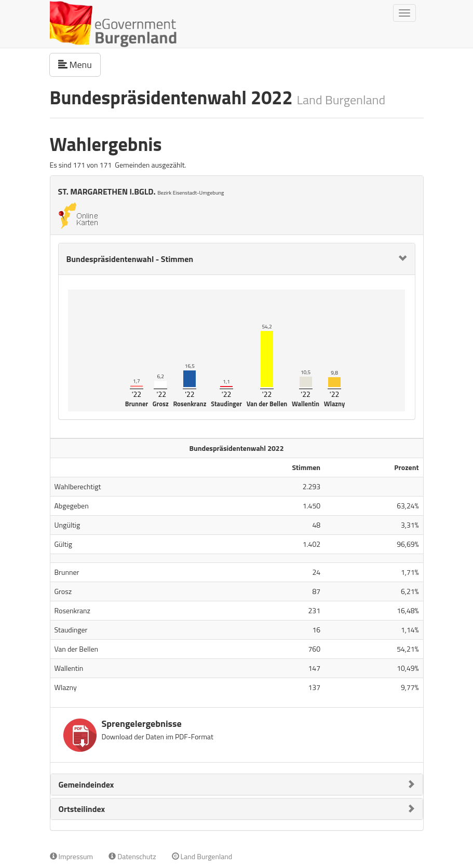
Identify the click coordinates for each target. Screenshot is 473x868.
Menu (79, 64)
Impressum (72, 856)
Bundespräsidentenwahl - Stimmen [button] (130, 259)
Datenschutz (132, 856)
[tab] (237, 259)
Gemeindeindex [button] (86, 784)
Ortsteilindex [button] (82, 809)
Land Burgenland (202, 856)
